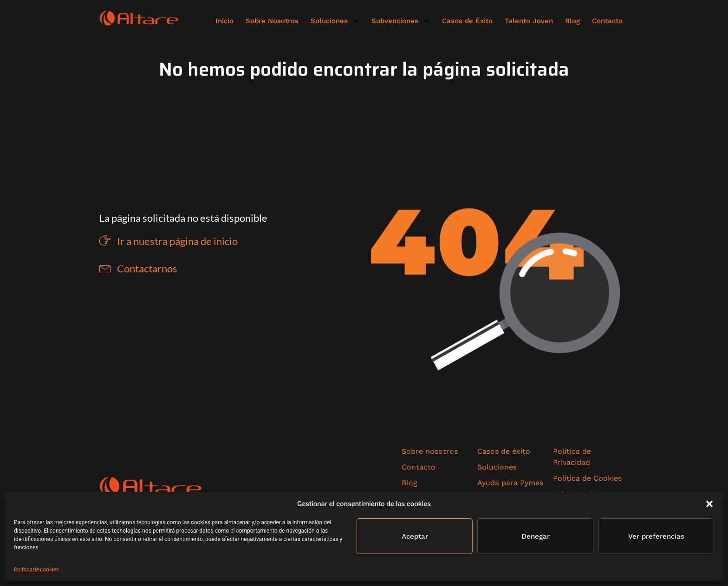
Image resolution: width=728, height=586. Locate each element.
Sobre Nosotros (272, 21)
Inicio (224, 21)
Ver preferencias (656, 536)
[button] (709, 504)
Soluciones (335, 21)
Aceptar (415, 536)
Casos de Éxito (467, 21)
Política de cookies (36, 569)
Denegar (536, 536)
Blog (572, 21)
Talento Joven (529, 21)
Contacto (607, 21)
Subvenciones (401, 21)
